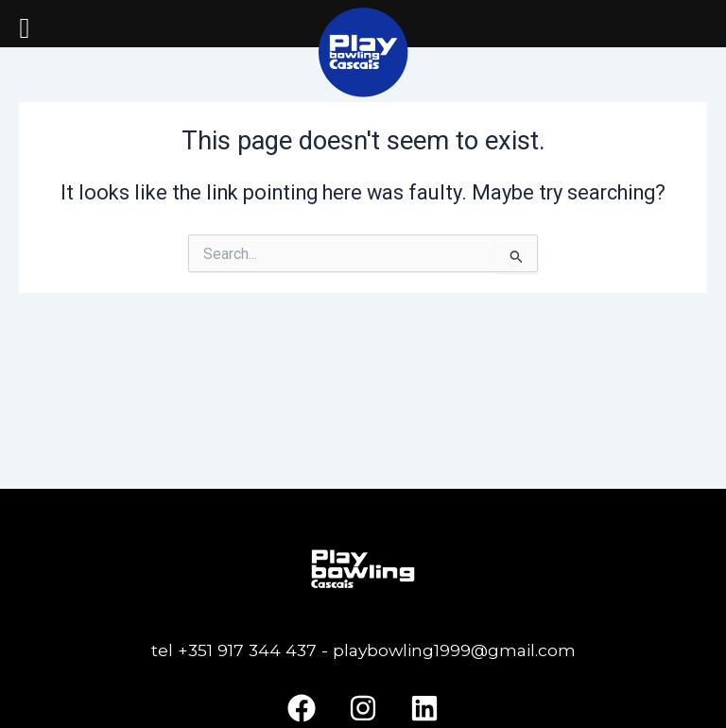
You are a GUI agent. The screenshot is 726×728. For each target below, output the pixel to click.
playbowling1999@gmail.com (452, 650)
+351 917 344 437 (247, 650)
